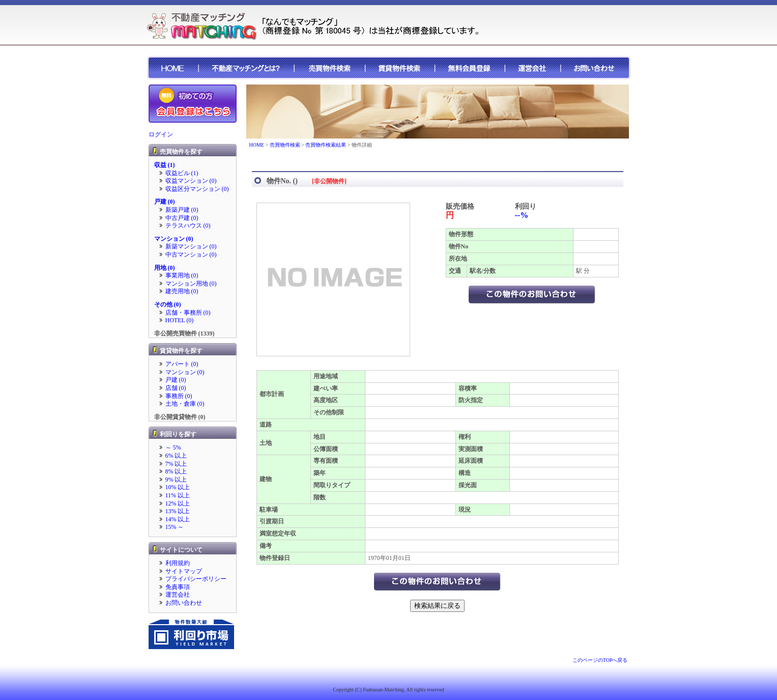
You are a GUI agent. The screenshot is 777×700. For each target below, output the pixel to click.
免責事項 (178, 587)
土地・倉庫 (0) (185, 404)
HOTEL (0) (180, 320)
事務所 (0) (179, 396)
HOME (257, 145)
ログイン (161, 134)
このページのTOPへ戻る (600, 660)
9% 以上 (176, 480)
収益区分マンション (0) (197, 189)
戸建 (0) (165, 202)
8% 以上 (176, 471)
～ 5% (173, 447)
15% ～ (175, 527)
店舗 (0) (176, 388)
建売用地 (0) (182, 291)
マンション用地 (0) (191, 284)
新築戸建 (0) (182, 210)
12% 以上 (178, 503)
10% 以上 (178, 487)
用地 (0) (165, 268)
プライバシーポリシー (196, 579)
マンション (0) (174, 239)
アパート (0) (182, 364)
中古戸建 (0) (182, 218)
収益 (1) (165, 165)
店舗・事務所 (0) (188, 313)
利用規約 (178, 563)
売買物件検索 (285, 145)
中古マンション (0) (191, 255)
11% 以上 (178, 495)
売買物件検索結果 (326, 145)
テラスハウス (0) (188, 226)
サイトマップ (184, 571)
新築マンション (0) (191, 246)
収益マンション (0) (191, 181)
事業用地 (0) (182, 275)
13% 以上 (178, 511)
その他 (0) (168, 304)
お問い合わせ (184, 603)
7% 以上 (176, 464)
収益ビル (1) (182, 173)
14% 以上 (178, 519)
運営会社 (178, 595)
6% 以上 (176, 456)
